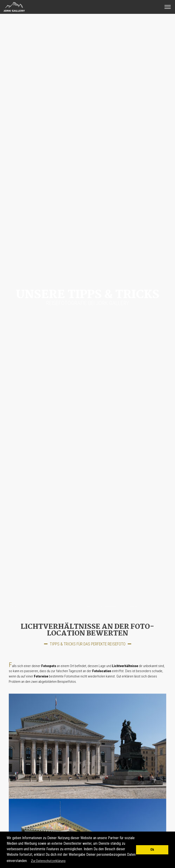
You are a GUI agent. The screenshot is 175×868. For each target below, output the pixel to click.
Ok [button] (152, 850)
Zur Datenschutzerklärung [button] (48, 861)
